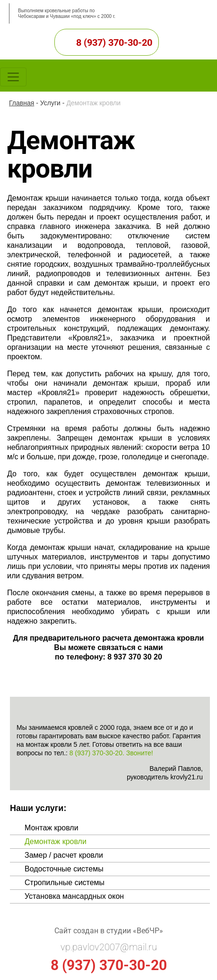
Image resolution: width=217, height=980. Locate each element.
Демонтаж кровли (56, 841)
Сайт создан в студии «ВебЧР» (109, 931)
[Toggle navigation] (13, 77)
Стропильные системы (65, 883)
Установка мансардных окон (74, 896)
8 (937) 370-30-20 (114, 42)
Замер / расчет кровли (64, 855)
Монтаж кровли (52, 828)
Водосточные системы (64, 869)
